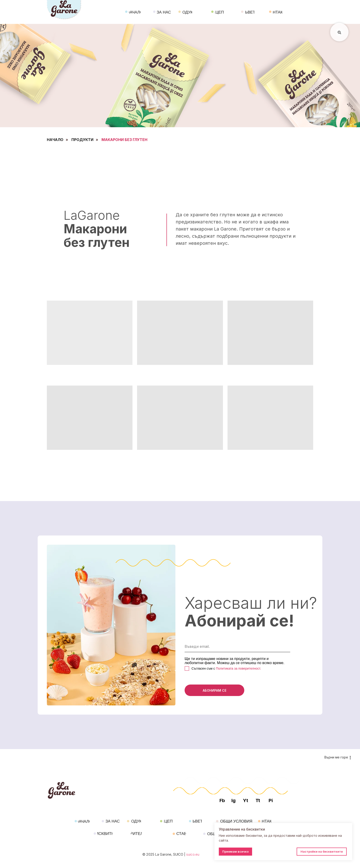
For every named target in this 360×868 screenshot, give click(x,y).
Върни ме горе (338, 757)
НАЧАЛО (55, 140)
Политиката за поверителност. (238, 668)
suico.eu (193, 854)
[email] (237, 646)
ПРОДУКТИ (82, 140)
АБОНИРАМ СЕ (215, 690)
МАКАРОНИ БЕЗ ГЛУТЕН (124, 140)
